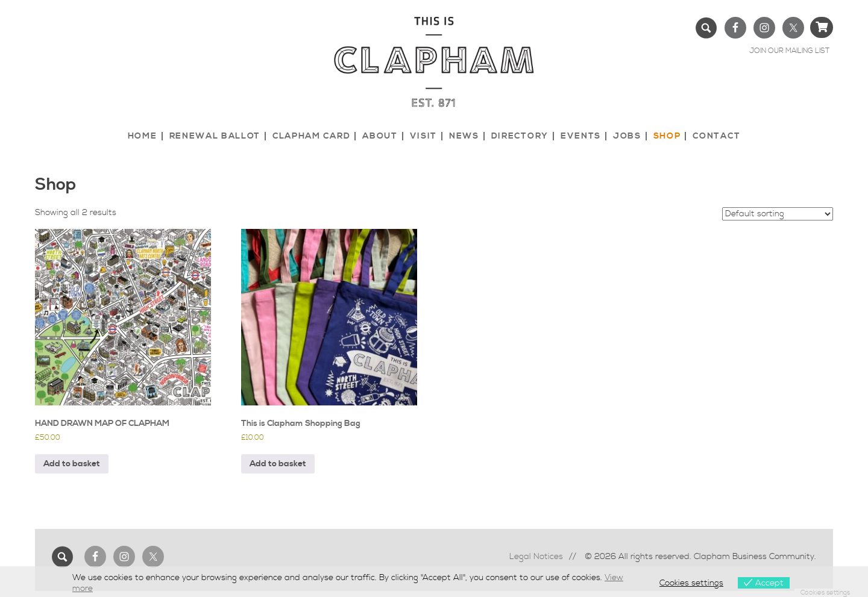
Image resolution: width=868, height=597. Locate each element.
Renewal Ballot (215, 136)
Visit (423, 136)
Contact (716, 136)
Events (581, 136)
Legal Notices (536, 557)
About (380, 136)
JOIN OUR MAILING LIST (789, 51)
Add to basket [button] (72, 464)
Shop (667, 136)
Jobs (627, 136)
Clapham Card (311, 136)
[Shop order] (778, 214)
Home (143, 136)
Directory (520, 136)
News (464, 136)
